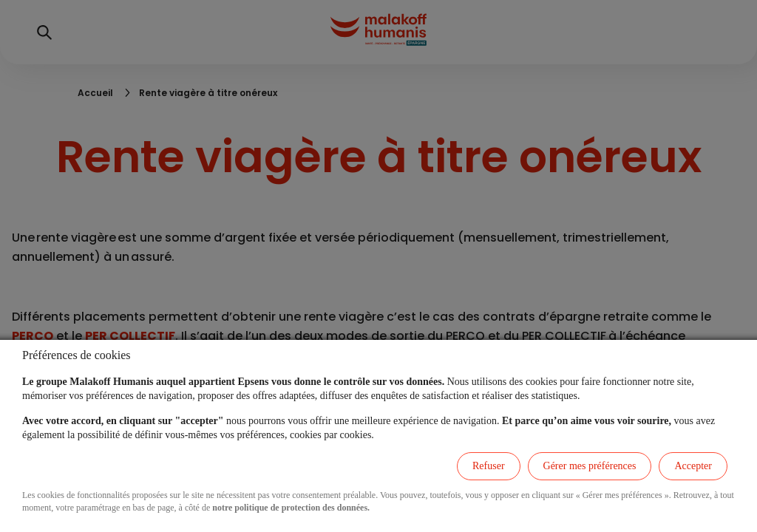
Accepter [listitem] (693, 466)
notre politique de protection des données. (291, 508)
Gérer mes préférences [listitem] (590, 466)
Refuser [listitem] (489, 466)
